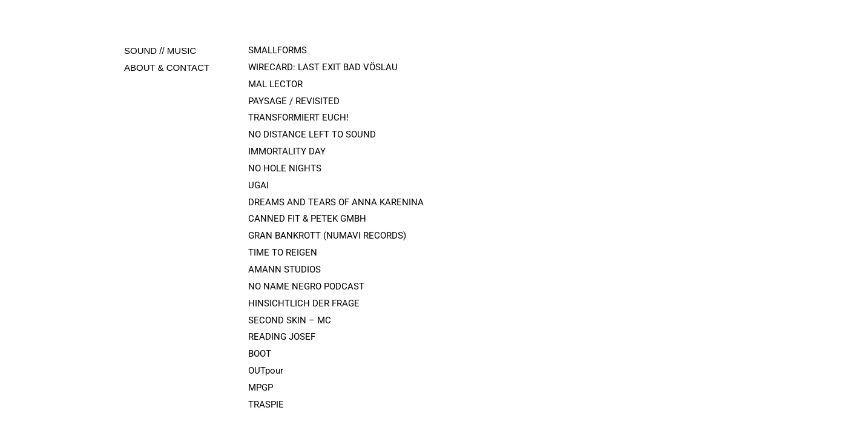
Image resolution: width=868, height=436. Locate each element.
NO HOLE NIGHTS (286, 168)
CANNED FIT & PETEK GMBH (307, 219)
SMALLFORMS (278, 50)
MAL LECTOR (275, 84)
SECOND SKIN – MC (290, 320)
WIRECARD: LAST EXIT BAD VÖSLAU (323, 67)
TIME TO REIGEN (283, 253)
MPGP (261, 388)
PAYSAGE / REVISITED (294, 101)
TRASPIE (266, 405)
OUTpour (266, 371)
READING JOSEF (282, 337)
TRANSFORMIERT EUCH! (298, 117)
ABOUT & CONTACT (167, 68)
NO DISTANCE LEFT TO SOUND (312, 134)
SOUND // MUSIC (160, 51)
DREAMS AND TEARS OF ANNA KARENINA (336, 202)
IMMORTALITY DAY (287, 151)
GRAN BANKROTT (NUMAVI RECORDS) (327, 236)
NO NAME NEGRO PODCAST (306, 286)
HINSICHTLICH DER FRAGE (304, 303)
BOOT (260, 354)
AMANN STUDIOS (284, 269)
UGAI (258, 185)
